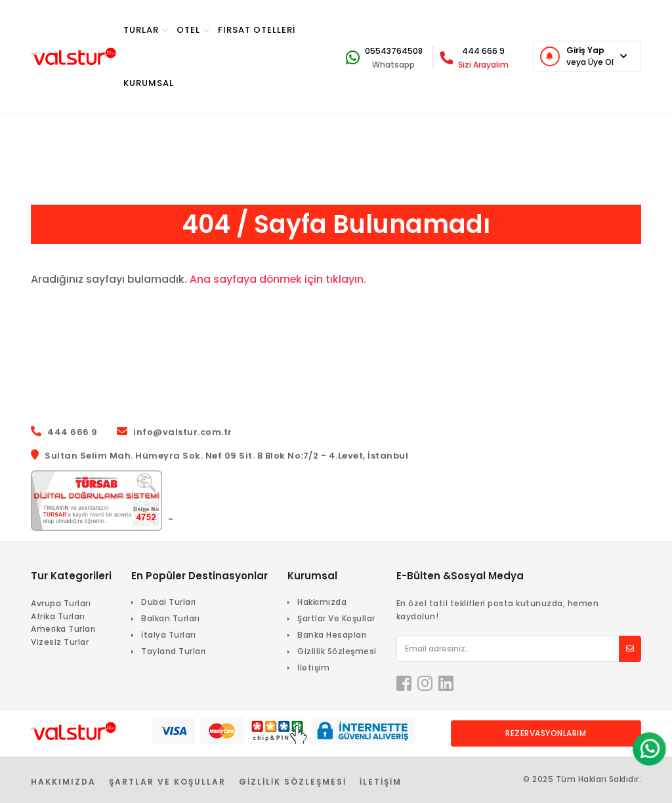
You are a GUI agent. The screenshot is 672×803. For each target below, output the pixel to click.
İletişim (313, 668)
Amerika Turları (63, 629)
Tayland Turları (174, 651)
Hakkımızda (322, 602)
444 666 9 (483, 51)
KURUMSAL (149, 83)
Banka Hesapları (332, 635)
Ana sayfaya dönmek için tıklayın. (279, 279)
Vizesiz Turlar (60, 642)
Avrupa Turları (61, 603)
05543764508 (394, 51)
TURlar (146, 30)
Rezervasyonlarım (546, 733)
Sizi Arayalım (483, 65)
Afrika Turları (58, 616)
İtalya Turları (168, 635)
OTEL (193, 30)
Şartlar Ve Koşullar (336, 618)
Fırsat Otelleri (257, 30)
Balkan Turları (170, 618)
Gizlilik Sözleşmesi (337, 651)
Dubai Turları (169, 602)
